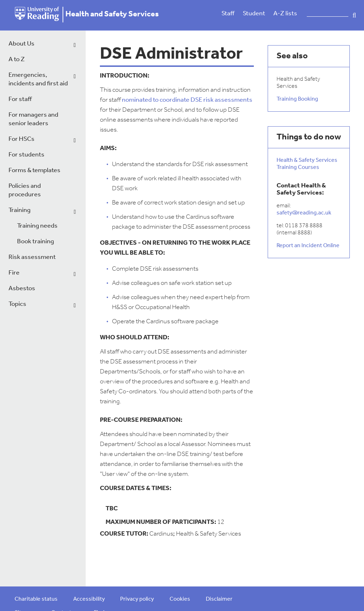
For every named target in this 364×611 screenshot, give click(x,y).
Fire (14, 273)
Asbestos (22, 289)
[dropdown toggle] (75, 45)
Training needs (37, 226)
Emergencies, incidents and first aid (38, 79)
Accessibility (89, 599)
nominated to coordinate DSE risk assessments (187, 100)
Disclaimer (219, 599)
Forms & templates (34, 171)
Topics (17, 304)
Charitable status (36, 599)
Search (354, 15)
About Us (22, 44)
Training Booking (297, 99)
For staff (20, 99)
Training (20, 210)
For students (26, 155)
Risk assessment (32, 257)
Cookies (180, 599)
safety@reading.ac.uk (304, 213)
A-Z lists (285, 14)
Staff (228, 14)
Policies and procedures (25, 190)
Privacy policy (137, 599)
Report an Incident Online (308, 246)
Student (254, 14)
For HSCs (22, 139)
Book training (36, 242)
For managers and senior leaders (33, 119)
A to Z (17, 60)
